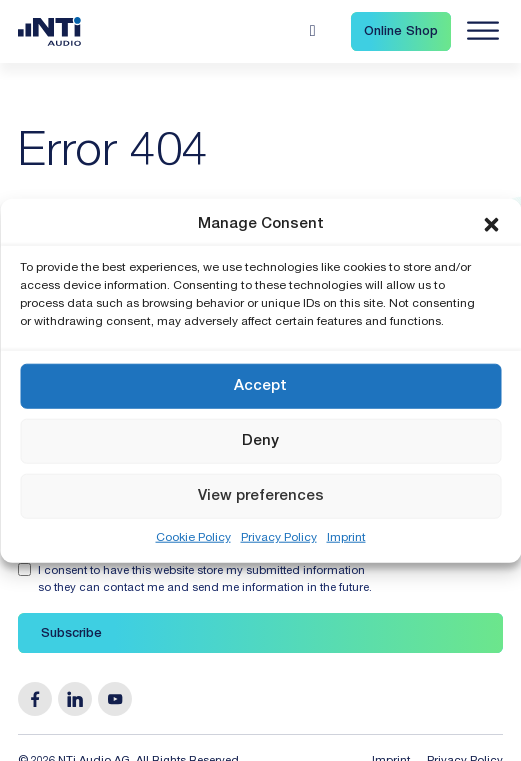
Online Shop (401, 32)
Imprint (346, 538)
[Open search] (313, 31)
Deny (260, 440)
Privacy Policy (279, 538)
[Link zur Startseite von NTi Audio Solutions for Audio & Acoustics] (50, 32)
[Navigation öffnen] (483, 31)
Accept (260, 385)
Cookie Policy (193, 538)
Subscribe (71, 634)
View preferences (261, 495)
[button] (491, 224)
